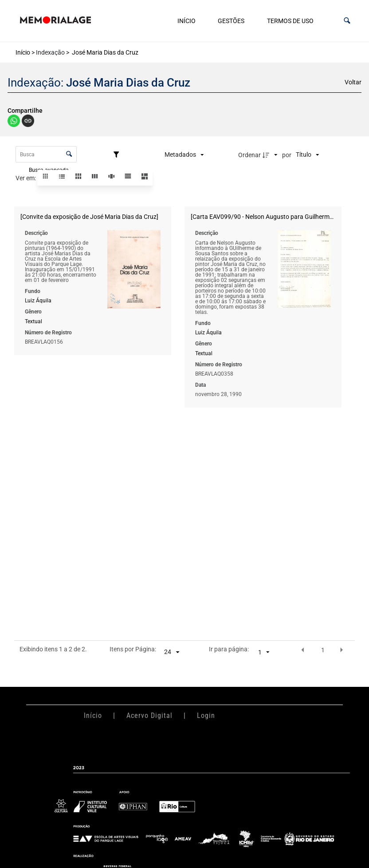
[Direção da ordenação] (271, 155)
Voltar (353, 82)
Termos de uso (290, 21)
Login (206, 715)
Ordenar (249, 155)
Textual (33, 321)
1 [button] (323, 650)
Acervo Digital (149, 715)
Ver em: (26, 178)
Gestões (231, 21)
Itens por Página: (133, 650)
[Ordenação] (307, 155)
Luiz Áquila (38, 301)
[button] (347, 21)
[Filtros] (118, 155)
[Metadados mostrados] (184, 155)
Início (186, 21)
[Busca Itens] (46, 154)
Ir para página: (229, 650)
